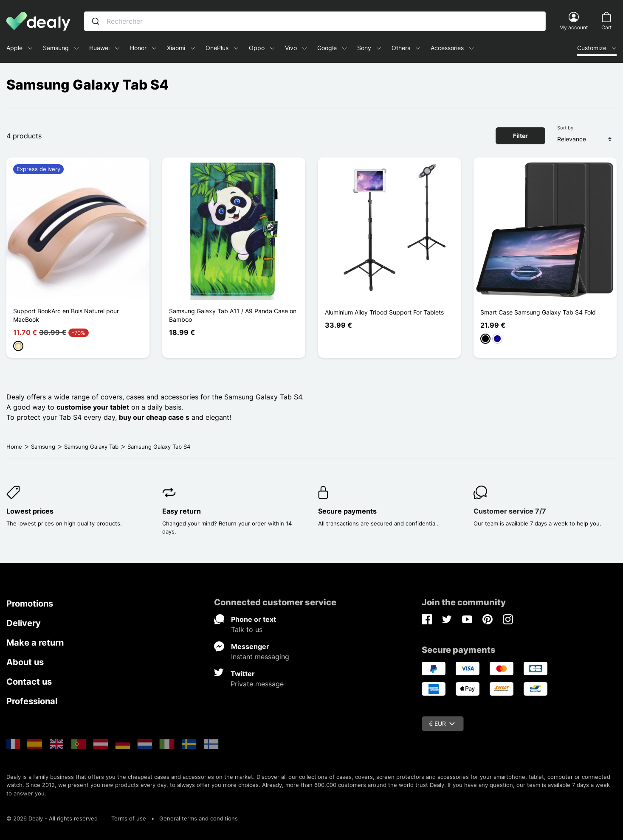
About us (25, 662)
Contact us (29, 682)
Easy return (182, 511)
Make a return (35, 643)
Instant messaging (260, 657)
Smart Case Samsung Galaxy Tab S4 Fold (538, 312)
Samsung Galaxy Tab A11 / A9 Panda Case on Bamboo (233, 315)
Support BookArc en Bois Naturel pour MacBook (66, 315)
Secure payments (347, 511)
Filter (520, 136)
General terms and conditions (199, 818)
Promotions (30, 604)
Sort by (565, 128)
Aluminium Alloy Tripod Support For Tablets (384, 312)
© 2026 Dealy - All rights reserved (52, 818)
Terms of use (129, 818)
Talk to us (247, 629)
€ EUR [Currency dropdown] (442, 723)
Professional (32, 701)
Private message (257, 684)
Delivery (24, 623)
